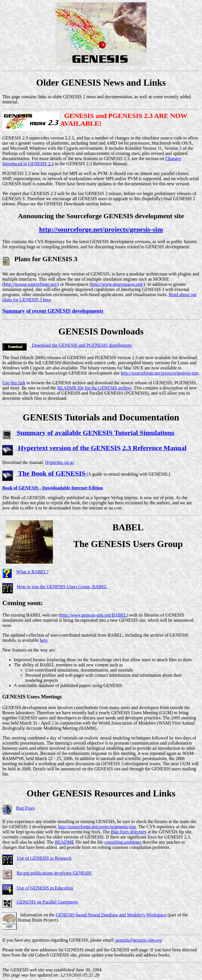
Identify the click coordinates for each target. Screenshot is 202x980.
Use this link (14, 383)
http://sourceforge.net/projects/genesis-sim (101, 229)
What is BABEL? (32, 572)
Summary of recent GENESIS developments (53, 311)
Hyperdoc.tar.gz (60, 462)
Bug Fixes (25, 808)
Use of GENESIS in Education (45, 888)
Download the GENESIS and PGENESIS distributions (81, 345)
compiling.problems (123, 842)
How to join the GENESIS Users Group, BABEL (62, 587)
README (65, 842)
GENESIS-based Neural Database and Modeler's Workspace (111, 915)
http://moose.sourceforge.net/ (30, 284)
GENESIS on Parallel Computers (47, 902)
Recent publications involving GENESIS (54, 873)
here (44, 640)
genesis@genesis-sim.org (138, 940)
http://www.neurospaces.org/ (117, 284)
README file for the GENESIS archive (94, 388)
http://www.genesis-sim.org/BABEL (93, 615)
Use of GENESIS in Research (44, 858)
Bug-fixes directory (129, 832)
